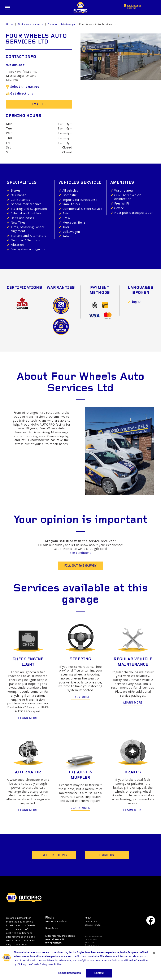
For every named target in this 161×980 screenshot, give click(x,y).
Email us (39, 104)
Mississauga (68, 24)
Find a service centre (31, 24)
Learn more (28, 718)
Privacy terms (92, 945)
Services (52, 929)
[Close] (154, 957)
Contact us (91, 922)
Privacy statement (94, 948)
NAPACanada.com (94, 937)
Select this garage (23, 86)
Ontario (52, 24)
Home (10, 24)
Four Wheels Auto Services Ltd (98, 24)
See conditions (81, 553)
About (88, 918)
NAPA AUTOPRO (80, 8)
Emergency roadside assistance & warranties (60, 940)
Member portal (93, 925)
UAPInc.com (91, 940)
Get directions (20, 93)
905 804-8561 (16, 65)
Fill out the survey (80, 566)
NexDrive (90, 943)
